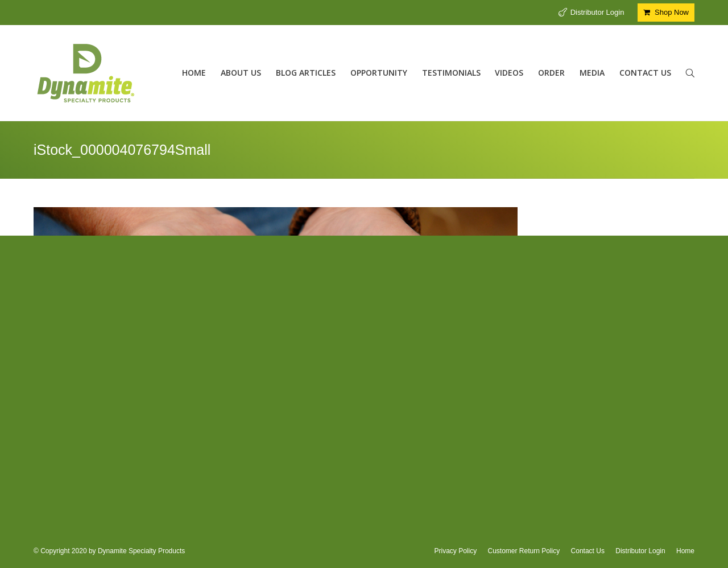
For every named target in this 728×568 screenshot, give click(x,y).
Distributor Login (597, 12)
